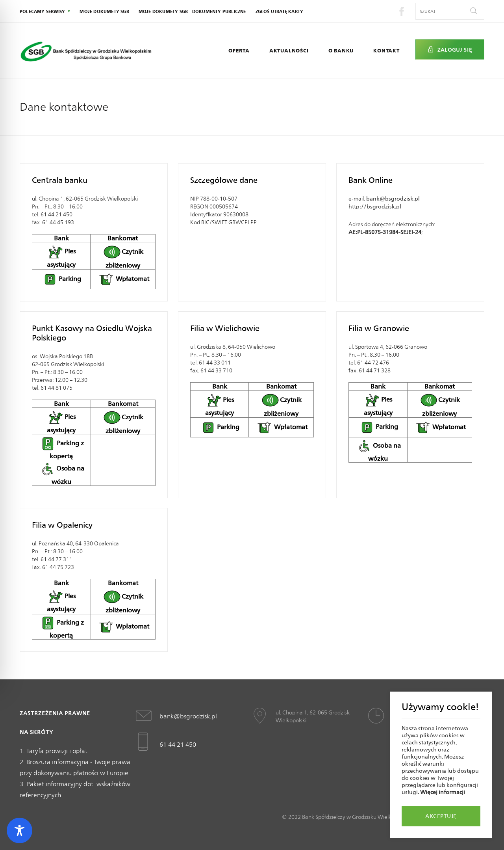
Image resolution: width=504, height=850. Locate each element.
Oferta (239, 50)
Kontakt (386, 50)
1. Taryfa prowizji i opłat (54, 751)
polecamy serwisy (42, 11)
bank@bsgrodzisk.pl (393, 199)
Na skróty (36, 732)
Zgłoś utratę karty (280, 11)
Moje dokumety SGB (104, 11)
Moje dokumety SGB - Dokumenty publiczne (192, 11)
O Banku (341, 50)
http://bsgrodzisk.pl (375, 206)
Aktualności (289, 50)
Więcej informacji (443, 792)
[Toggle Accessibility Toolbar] (19, 830)
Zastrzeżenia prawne (55, 713)
